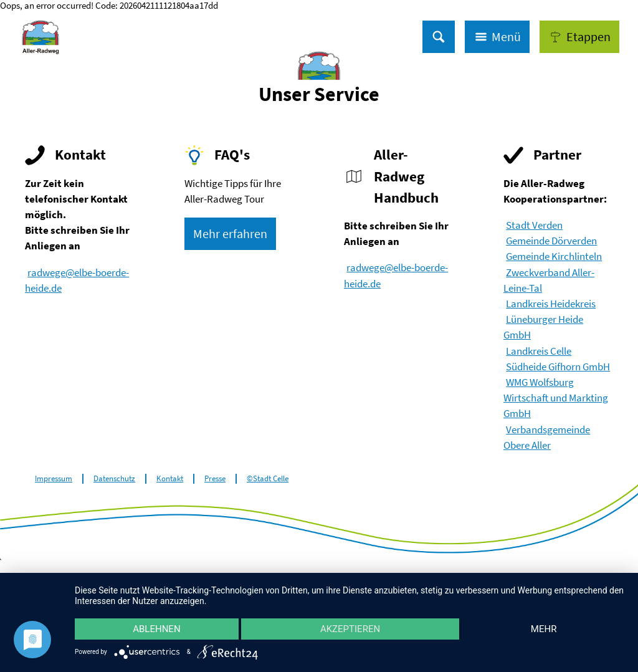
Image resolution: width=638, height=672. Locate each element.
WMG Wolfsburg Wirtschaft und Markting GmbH (556, 398)
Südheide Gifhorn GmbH (558, 367)
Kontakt (170, 479)
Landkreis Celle (539, 351)
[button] (579, 37)
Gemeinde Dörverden (551, 241)
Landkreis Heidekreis (551, 304)
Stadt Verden (534, 225)
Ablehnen (156, 629)
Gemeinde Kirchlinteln (554, 256)
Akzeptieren (350, 629)
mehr (544, 629)
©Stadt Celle (268, 479)
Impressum (54, 479)
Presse (215, 479)
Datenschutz (114, 479)
